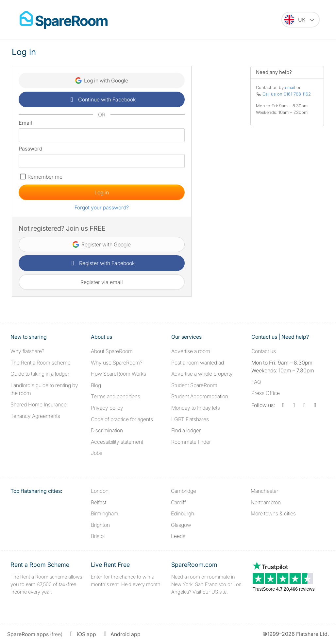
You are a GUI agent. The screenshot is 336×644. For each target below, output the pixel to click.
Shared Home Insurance (39, 404)
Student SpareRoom (194, 385)
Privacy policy (107, 408)
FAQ (256, 382)
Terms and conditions (116, 396)
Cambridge (184, 491)
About (112, 351)
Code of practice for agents (122, 419)
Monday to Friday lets (196, 408)
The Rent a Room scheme (41, 363)
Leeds (178, 536)
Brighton (100, 525)
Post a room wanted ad (198, 363)
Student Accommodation (200, 396)
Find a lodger (186, 430)
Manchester (264, 491)
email (290, 87)
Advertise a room (191, 351)
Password (31, 149)
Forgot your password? (102, 207)
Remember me (45, 177)
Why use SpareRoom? (117, 363)
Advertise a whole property (202, 374)
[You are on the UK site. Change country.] (301, 20)
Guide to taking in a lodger (40, 374)
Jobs (97, 453)
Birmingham (105, 513)
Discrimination (107, 430)
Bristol (98, 536)
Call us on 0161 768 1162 (287, 94)
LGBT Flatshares (190, 419)
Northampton (266, 502)
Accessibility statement (117, 442)
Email (25, 123)
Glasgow (181, 525)
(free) (35, 634)
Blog (96, 385)
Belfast (99, 502)
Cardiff (178, 502)
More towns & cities (273, 513)
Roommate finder (191, 442)
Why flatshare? (27, 351)
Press (266, 393)
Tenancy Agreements (35, 416)
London (100, 491)
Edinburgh (183, 513)
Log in (102, 192)
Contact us (264, 351)
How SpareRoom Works (118, 374)
